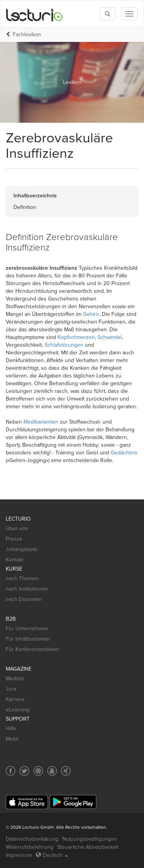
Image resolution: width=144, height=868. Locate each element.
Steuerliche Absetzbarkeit (88, 847)
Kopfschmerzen (76, 337)
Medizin (15, 679)
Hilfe (11, 729)
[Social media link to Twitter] (24, 771)
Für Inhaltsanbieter (28, 639)
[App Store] (27, 802)
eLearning (18, 710)
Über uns (17, 528)
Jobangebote (22, 549)
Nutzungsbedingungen (90, 839)
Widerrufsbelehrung (30, 847)
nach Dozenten (24, 599)
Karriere (15, 699)
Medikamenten (41, 422)
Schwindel (110, 337)
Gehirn (91, 314)
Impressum (19, 855)
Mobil (12, 739)
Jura (11, 689)
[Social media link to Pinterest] (38, 771)
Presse (14, 539)
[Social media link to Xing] (66, 771)
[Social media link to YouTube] (52, 771)
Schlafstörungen (64, 345)
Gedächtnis (124, 453)
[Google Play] (73, 802)
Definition (25, 207)
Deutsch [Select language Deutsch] (52, 855)
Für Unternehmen (27, 628)
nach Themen (22, 578)
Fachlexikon (27, 34)
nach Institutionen (27, 589)
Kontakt (15, 560)
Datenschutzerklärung (32, 839)
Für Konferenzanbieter (33, 649)
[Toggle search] (108, 14)
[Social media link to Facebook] (11, 771)
